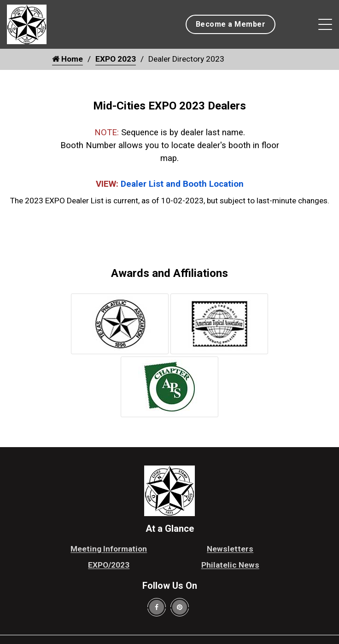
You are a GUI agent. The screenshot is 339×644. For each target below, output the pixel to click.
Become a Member (231, 24)
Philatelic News (230, 565)
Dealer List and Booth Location (182, 184)
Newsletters (230, 549)
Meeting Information (109, 549)
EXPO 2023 (116, 59)
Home (67, 59)
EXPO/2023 (109, 565)
